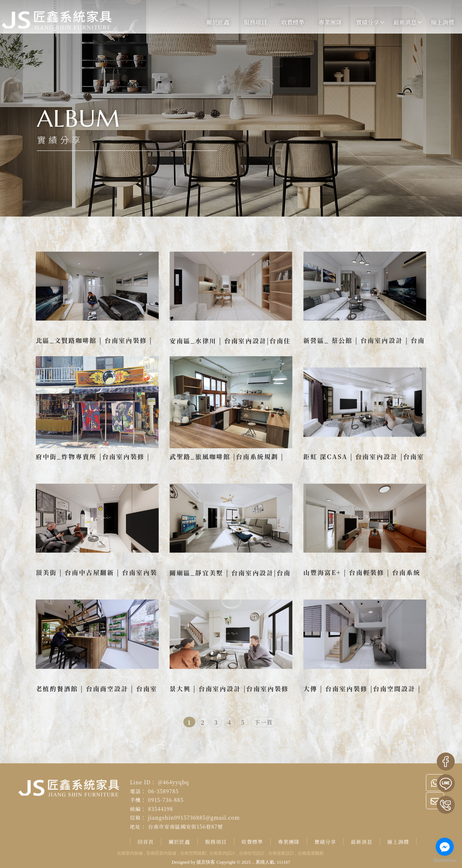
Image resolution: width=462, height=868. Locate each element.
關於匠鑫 (212, 22)
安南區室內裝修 (161, 853)
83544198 (160, 809)
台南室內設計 (222, 853)
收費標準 (287, 22)
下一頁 (264, 722)
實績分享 (362, 22)
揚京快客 (206, 862)
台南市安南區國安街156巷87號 (186, 826)
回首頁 (146, 842)
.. (253, 862)
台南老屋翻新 (311, 853)
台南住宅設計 (252, 853)
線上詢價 (437, 22)
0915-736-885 (166, 800)
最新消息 (399, 22)
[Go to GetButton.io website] (445, 861)
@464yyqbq (173, 782)
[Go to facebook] (445, 847)
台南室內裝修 (130, 853)
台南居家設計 (281, 853)
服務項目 (250, 22)
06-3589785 (163, 791)
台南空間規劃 (193, 853)
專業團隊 (324, 22)
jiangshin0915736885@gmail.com (194, 817)
